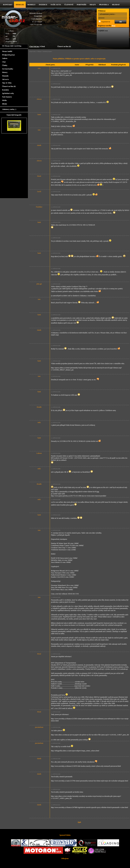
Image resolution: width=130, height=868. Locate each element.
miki (39, 422)
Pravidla (104, 5)
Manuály (5, 76)
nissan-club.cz (33, 52)
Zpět (79, 822)
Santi (39, 115)
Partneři (81, 5)
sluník (39, 145)
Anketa (5, 58)
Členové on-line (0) (64, 46)
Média (4, 100)
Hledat (116, 5)
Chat (4, 62)
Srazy (93, 5)
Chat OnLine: (34, 46)
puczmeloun (39, 727)
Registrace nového (107, 26)
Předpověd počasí (8, 55)
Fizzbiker (39, 207)
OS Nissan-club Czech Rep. (12, 46)
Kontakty (6, 90)
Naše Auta (56, 5)
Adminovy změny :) (9, 109)
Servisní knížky (8, 69)
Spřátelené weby (8, 93)
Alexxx (39, 99)
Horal (39, 176)
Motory (5, 72)
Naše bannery (7, 97)
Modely (31, 5)
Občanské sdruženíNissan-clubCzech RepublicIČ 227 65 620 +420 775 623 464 (36, 19)
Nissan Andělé (7, 51)
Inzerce (43, 5)
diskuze (20, 5)
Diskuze (40, 52)
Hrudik (39, 407)
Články (5, 65)
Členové (69, 5)
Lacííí (39, 191)
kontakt (8, 5)
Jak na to (5, 79)
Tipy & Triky (7, 83)
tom (39, 68)
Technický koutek (47, 52)
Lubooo (39, 453)
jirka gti (39, 284)
